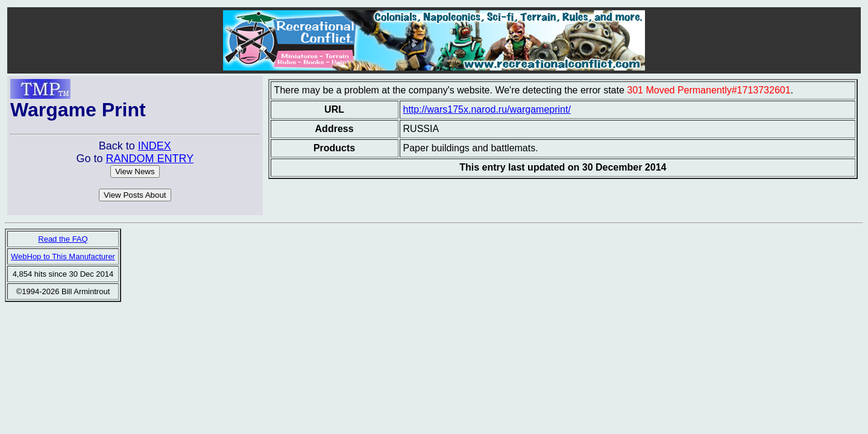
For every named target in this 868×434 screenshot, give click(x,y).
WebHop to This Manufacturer (63, 256)
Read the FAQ (63, 239)
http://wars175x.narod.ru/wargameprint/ (487, 109)
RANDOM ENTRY (149, 159)
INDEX (155, 146)
